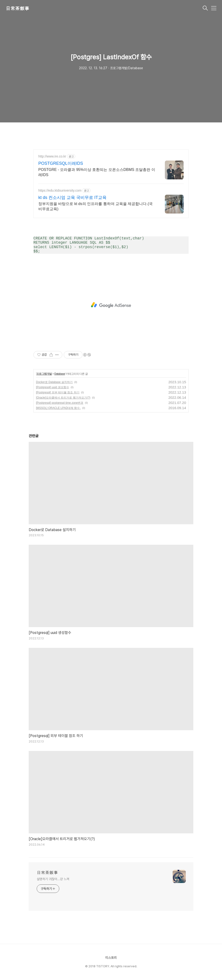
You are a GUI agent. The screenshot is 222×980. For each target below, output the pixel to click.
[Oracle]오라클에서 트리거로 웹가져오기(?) (63, 398)
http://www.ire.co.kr (52, 156)
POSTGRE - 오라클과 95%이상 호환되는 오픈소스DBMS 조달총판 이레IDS (97, 172)
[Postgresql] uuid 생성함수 (53, 387)
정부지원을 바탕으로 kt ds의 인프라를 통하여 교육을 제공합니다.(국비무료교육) (95, 206)
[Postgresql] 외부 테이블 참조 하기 (58, 392)
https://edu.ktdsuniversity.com (60, 190)
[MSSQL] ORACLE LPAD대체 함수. (58, 408)
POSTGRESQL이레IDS (61, 163)
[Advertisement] (111, 305)
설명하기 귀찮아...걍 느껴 (53, 879)
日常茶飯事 (17, 8)
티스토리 (111, 958)
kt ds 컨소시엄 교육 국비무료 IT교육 (72, 198)
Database (60, 374)
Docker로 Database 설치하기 (54, 382)
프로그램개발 (44, 374)
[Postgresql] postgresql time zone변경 (60, 403)
